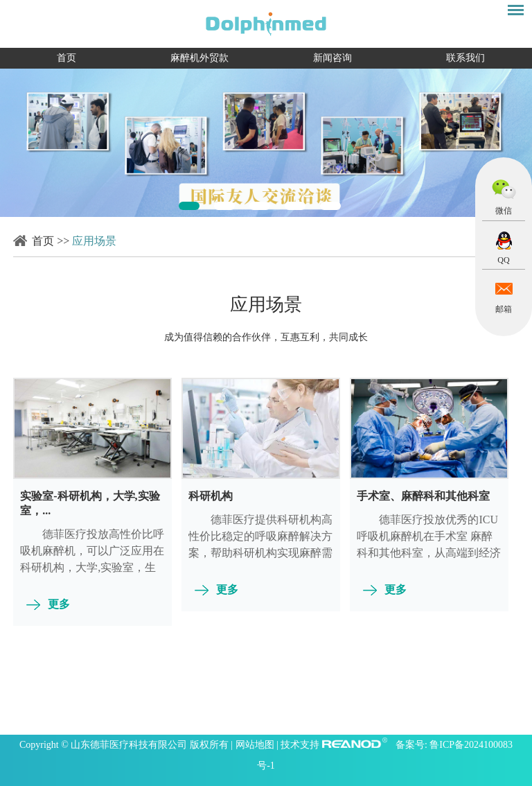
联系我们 (465, 58)
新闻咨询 (332, 58)
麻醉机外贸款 (199, 58)
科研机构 (211, 496)
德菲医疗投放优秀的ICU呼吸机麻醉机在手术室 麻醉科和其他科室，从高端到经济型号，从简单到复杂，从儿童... (429, 553)
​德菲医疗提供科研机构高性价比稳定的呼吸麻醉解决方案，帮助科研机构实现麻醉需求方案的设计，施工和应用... (260, 544)
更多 (59, 604)
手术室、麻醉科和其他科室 (423, 496)
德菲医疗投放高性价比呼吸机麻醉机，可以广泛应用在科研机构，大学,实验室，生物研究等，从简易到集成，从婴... (92, 567)
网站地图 (256, 745)
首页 (66, 58)
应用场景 (94, 241)
